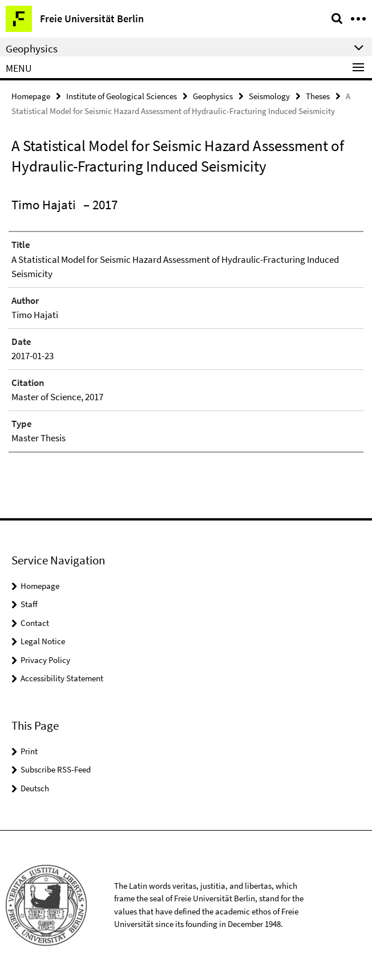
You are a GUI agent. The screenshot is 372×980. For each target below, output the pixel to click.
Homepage (31, 96)
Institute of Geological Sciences (122, 96)
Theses (318, 96)
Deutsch (35, 788)
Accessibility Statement (62, 678)
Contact (35, 623)
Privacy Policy (45, 660)
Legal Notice (43, 641)
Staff (29, 604)
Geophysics (213, 96)
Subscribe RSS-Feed (56, 769)
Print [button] (29, 751)
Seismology (269, 96)
